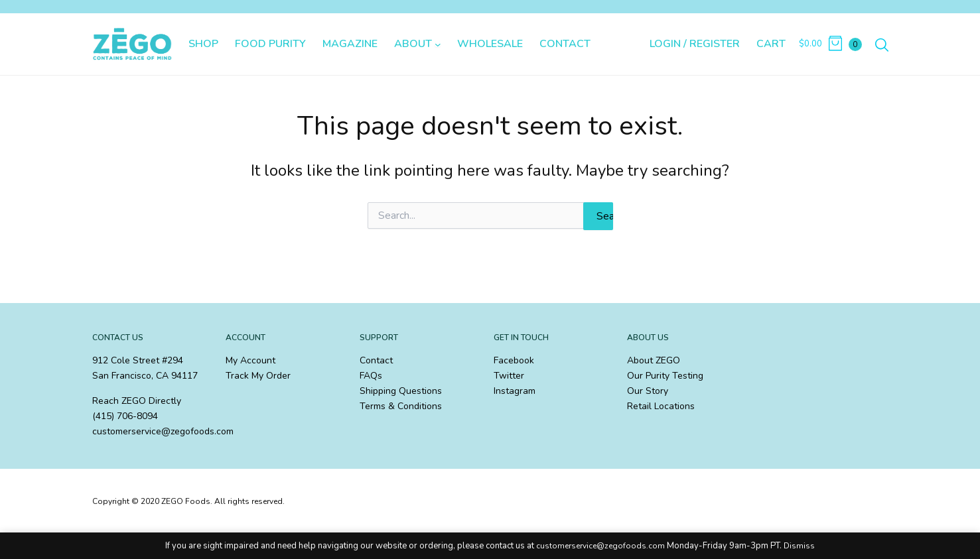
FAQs (371, 376)
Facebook (514, 360)
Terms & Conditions (401, 406)
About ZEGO (654, 360)
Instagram (515, 391)
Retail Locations (661, 406)
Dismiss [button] (799, 546)
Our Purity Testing (665, 376)
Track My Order (258, 376)
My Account (250, 360)
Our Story (648, 391)
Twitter (509, 376)
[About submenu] (438, 44)
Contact (376, 360)
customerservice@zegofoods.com (600, 546)
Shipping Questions (401, 391)
